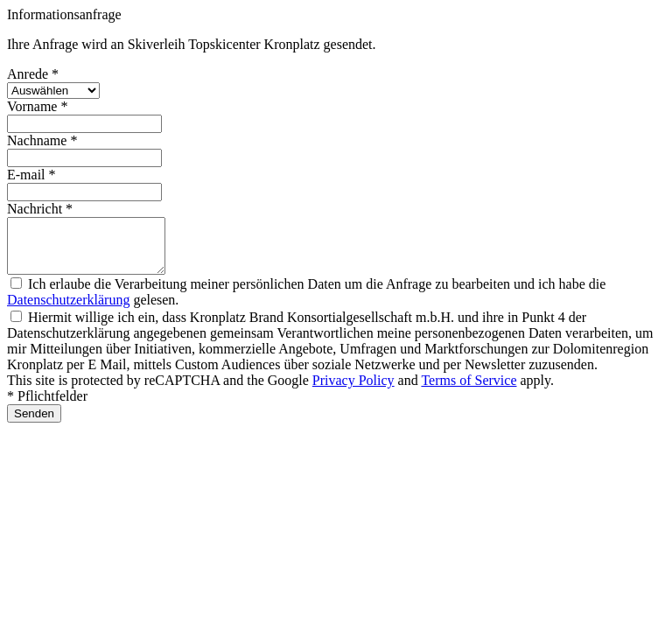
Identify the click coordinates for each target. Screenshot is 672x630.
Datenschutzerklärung (68, 310)
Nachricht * (40, 209)
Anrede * (33, 74)
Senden (34, 424)
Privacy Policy (353, 391)
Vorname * (37, 106)
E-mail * (31, 175)
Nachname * (42, 140)
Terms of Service (469, 391)
